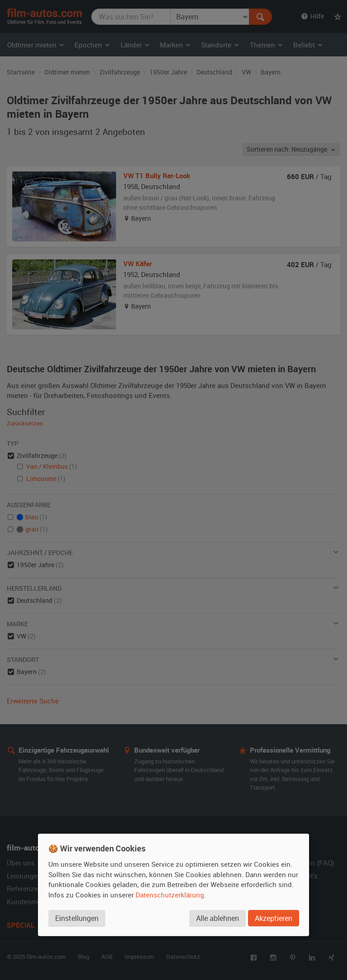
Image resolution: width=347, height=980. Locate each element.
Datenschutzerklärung (170, 894)
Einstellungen (77, 918)
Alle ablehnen (218, 918)
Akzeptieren (274, 918)
